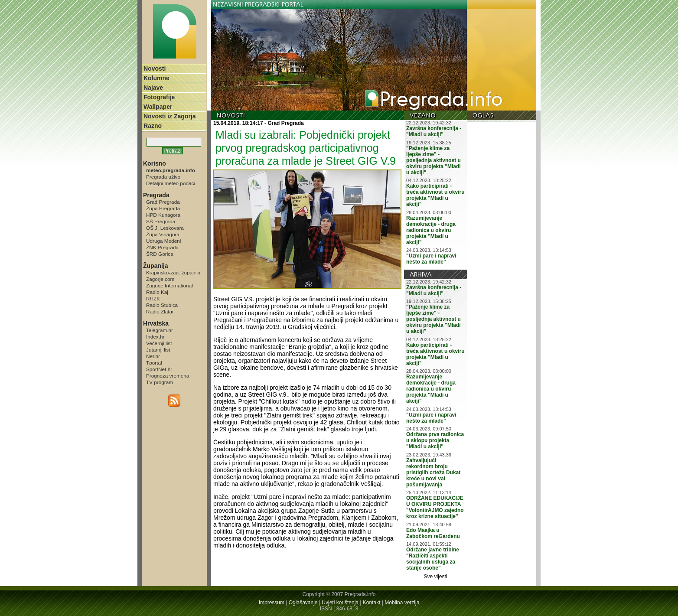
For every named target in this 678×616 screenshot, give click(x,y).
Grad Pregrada (163, 202)
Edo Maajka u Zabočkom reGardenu (433, 533)
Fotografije (159, 97)
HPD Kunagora (163, 215)
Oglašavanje (303, 603)
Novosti (155, 68)
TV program (160, 382)
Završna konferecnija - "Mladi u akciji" (434, 131)
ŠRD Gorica (160, 254)
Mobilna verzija (402, 603)
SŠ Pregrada (161, 221)
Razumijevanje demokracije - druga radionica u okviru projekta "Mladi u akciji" (431, 230)
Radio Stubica (162, 305)
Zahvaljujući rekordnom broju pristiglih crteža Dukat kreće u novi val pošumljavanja (433, 473)
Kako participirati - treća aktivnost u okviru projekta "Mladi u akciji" (435, 195)
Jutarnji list (158, 350)
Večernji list (159, 343)
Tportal (154, 363)
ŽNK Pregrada (162, 247)
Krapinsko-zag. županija (173, 272)
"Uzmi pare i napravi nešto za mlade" (431, 259)
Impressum (272, 603)
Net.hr (153, 356)
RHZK (153, 298)
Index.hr (155, 337)
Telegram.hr (160, 330)
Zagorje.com (160, 279)
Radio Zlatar (160, 311)
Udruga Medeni (163, 241)
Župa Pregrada (163, 208)
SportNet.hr (159, 369)
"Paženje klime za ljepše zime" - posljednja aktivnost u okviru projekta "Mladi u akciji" (434, 160)
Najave (153, 88)
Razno (153, 126)
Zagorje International (169, 285)
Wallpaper (158, 107)
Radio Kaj (157, 292)
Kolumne (156, 78)
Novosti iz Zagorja (170, 116)
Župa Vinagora (163, 234)
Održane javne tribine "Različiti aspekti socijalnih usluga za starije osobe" (433, 559)
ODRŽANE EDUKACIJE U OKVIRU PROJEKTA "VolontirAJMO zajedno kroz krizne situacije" (435, 507)
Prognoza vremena (168, 376)
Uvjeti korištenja (340, 603)
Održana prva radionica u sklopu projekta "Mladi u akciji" (435, 440)
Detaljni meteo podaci (171, 183)
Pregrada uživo (163, 177)
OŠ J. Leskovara (165, 228)
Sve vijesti (436, 577)
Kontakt (372, 603)
